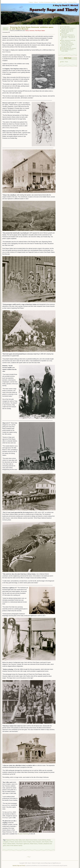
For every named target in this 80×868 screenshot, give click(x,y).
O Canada (64, 33)
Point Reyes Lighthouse (23, 844)
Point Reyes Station (40, 31)
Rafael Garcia (34, 844)
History (27, 31)
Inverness (32, 31)
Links (65, 2)
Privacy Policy (73, 2)
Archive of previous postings (48, 2)
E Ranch (12, 842)
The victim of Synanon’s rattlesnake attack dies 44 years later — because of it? (68, 37)
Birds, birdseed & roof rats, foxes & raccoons (68, 41)
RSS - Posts (65, 62)
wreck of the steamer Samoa (14, 846)
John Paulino (45, 842)
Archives (60, 2)
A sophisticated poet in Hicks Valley (67, 50)
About (36, 2)
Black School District (32, 840)
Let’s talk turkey (66, 27)
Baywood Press (11, 840)
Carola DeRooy (42, 840)
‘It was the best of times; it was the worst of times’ (68, 29)
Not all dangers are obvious (69, 48)
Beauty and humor (66, 47)
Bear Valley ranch (20, 840)
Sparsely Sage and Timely (19, 866)
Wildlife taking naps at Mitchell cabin (67, 31)
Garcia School (19, 842)
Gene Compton (27, 842)
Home (31, 2)
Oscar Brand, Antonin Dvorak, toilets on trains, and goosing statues (68, 44)
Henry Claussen (37, 842)
